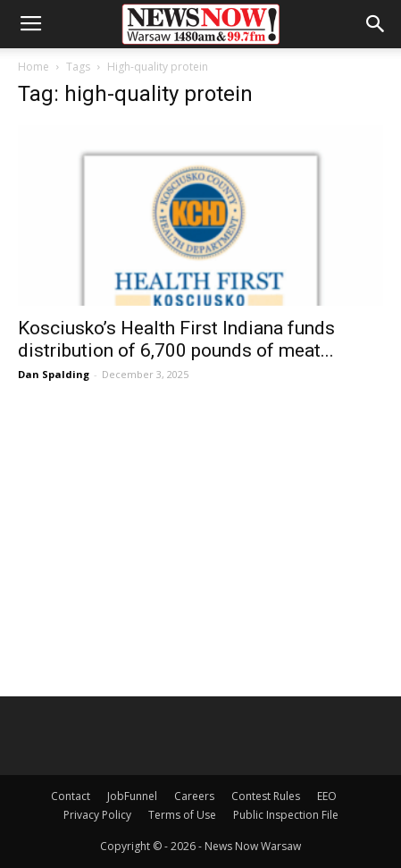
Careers (194, 796)
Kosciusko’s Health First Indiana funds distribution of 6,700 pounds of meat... (176, 339)
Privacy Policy (97, 815)
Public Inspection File (286, 815)
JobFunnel (132, 796)
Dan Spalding (54, 374)
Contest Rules (266, 796)
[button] (376, 24)
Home (33, 67)
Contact (71, 796)
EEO (327, 796)
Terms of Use (182, 815)
